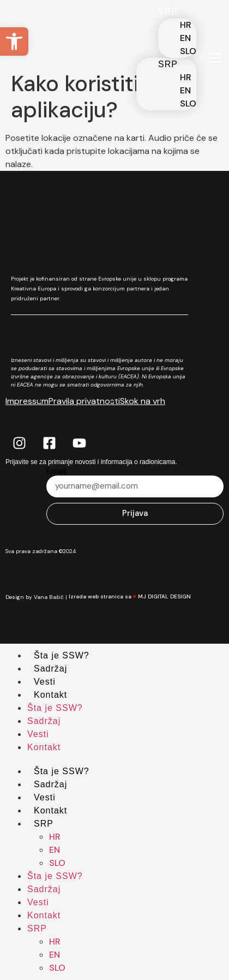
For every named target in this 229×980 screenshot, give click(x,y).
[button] (14, 41)
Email (56, 471)
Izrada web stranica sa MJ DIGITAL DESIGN (135, 596)
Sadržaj (50, 669)
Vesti (45, 682)
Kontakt (50, 695)
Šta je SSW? (62, 655)
